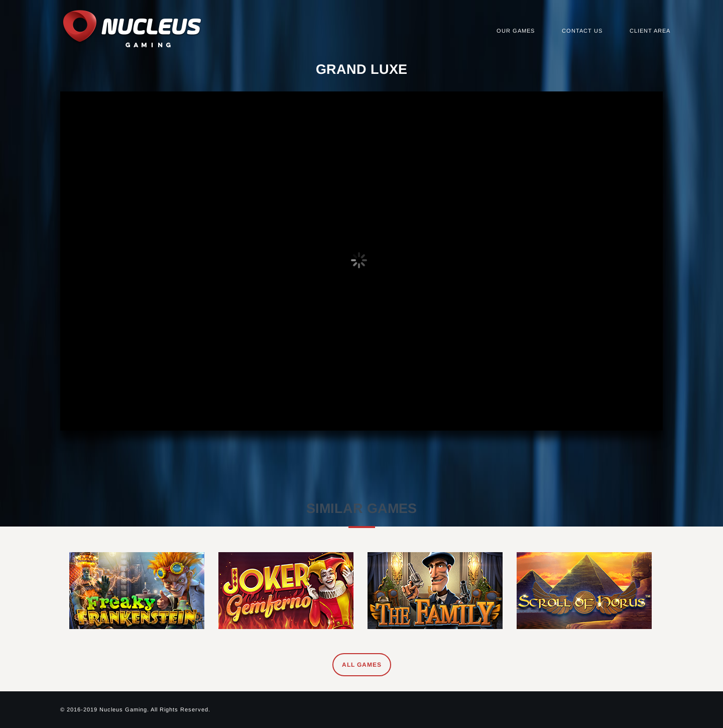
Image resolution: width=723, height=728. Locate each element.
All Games (362, 665)
